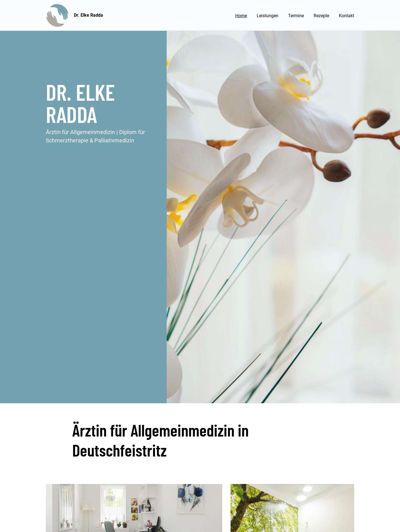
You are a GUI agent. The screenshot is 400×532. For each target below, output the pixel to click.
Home (241, 16)
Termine (296, 16)
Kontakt (347, 16)
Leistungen (267, 16)
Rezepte (321, 16)
